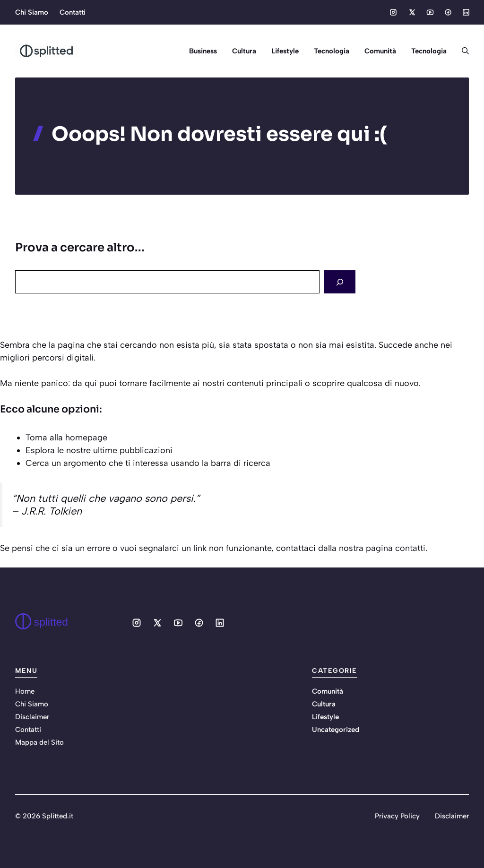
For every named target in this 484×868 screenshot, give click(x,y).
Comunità (380, 51)
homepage (86, 438)
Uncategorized (336, 730)
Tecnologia (332, 51)
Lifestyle (285, 51)
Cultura (244, 51)
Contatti (73, 12)
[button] (462, 51)
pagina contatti (396, 548)
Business (203, 51)
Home (25, 691)
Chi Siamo (32, 12)
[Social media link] (393, 12)
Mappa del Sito (39, 742)
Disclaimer (32, 717)
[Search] (340, 282)
